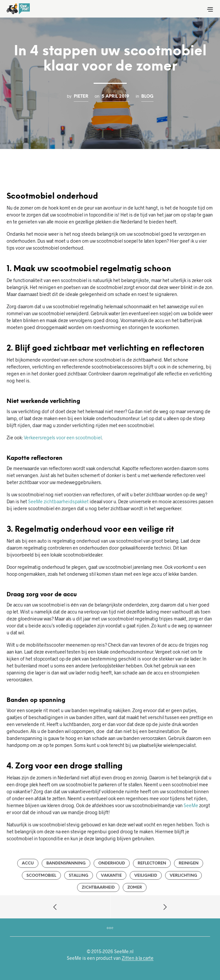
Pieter (81, 96)
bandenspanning (66, 863)
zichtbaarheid (98, 887)
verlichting (183, 876)
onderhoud (112, 863)
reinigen (189, 863)
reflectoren (152, 863)
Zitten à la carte (138, 958)
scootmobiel (41, 876)
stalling (79, 876)
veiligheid (146, 876)
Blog (147, 96)
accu (28, 863)
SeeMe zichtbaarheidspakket (58, 501)
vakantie (111, 876)
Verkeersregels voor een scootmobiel (63, 438)
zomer (135, 887)
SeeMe (191, 805)
